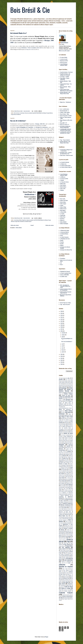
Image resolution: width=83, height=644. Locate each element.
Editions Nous (63, 217)
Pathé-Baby (70, 549)
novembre (64, 333)
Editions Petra (63, 184)
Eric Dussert (68, 442)
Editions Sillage (63, 207)
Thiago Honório (61, 590)
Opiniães (64, 540)
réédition (60, 570)
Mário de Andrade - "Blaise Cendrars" (65, 87)
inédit (71, 468)
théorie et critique (66, 588)
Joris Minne (68, 478)
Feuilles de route (63, 452)
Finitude (62, 205)
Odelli (60, 538)
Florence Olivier (61, 453)
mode (60, 533)
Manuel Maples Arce (40, 113)
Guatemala (61, 461)
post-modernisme (69, 560)
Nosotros (65, 537)
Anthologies (70, 387)
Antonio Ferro (61, 392)
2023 (62, 317)
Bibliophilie (61, 411)
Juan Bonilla (71, 479)
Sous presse (62, 584)
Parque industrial (62, 549)
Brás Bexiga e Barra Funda (67, 415)
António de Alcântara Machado (66, 390)
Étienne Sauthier (69, 443)
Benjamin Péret (61, 405)
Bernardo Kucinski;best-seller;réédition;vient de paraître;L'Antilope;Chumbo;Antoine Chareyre (66, 407)
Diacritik (62, 244)
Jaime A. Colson (66, 472)
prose (69, 563)
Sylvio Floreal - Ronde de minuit (66, 155)
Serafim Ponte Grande (66, 581)
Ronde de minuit (66, 577)
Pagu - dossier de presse (65, 304)
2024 (62, 315)
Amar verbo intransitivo (68, 384)
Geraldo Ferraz (66, 458)
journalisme (66, 479)
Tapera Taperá (61, 587)
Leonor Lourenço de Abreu (63, 491)
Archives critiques (68, 394)
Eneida (63, 442)
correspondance (61, 429)
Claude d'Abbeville (66, 425)
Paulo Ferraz (67, 552)
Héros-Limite (63, 199)
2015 (62, 354)
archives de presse (66, 395)
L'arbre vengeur (70, 482)
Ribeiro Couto (66, 573)
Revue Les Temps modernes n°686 (66, 118)
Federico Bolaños (62, 447)
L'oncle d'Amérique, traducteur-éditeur (64, 65)
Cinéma (68, 424)
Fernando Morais (62, 450)
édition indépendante (68, 436)
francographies (67, 454)
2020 (62, 323)
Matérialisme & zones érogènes (66, 525)
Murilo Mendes (69, 532)
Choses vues (27, 113)
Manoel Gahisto (66, 513)
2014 (62, 356)
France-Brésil (67, 453)
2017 (62, 329)
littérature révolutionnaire (66, 505)
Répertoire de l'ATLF (64, 61)
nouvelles (69, 536)
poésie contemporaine (66, 556)
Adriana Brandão (65, 381)
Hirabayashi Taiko (66, 467)
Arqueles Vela (67, 398)
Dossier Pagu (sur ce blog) (65, 303)
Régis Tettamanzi (66, 570)
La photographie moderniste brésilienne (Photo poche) (66, 130)
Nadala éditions (63, 187)
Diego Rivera (24, 220)
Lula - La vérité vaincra (65, 109)
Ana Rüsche (68, 385)
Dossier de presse (64, 62)
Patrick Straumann (62, 552)
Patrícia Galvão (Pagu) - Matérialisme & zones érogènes (66, 90)
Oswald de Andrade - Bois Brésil (66, 72)
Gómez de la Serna (65, 460)
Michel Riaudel (61, 531)
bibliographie (68, 409)
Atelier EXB (66, 401)
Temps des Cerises (30, 49)
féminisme (61, 449)
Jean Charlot (36, 220)
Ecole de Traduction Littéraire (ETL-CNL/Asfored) (66, 290)
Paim (60, 543)
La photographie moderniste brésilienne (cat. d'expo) (66, 132)
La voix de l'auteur (63, 486)
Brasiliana (63, 418)
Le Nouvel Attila (63, 212)
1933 (63, 378)
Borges (70, 414)
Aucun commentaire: (27, 111)
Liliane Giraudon (70, 499)
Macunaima (61, 512)
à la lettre (68, 378)
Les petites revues (64, 276)
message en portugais (68, 528)
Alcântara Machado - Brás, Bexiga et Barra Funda (65, 93)
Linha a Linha (63, 188)
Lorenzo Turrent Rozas (67, 506)
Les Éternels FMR (67, 498)
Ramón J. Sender (65, 569)
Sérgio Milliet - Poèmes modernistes (65, 79)
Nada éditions (63, 210)
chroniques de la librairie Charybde (65, 248)
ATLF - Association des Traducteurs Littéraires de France (65, 286)
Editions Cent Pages (64, 200)
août (63, 337)
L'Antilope (62, 190)
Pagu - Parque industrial (65, 140)
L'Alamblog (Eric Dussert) (65, 271)
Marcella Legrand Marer (65, 517)
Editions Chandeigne (64, 224)
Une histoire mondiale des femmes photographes (65, 127)
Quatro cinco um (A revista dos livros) (66, 261)
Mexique (45, 113)
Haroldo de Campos (63, 464)
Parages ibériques (62, 546)
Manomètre (71, 513)
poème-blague (67, 554)
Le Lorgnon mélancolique (68, 487)
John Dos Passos (69, 476)
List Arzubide (70, 501)
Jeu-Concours (68, 474)
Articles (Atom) (19, 228)
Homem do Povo (65, 468)
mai (62, 344)
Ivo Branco (67, 471)
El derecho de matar (67, 438)
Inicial (69, 470)
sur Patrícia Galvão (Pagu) (65, 166)
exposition (35, 113)
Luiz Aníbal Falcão (63, 509)
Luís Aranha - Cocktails (65, 77)
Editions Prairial (63, 209)
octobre (63, 335)
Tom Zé (66, 590)
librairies (64, 499)
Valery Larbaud (70, 595)
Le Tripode (62, 214)
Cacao (67, 418)
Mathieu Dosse (67, 526)
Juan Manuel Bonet (63, 480)
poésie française (66, 557)
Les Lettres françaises (64, 237)
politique (64, 559)
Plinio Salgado (61, 554)
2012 (62, 360)
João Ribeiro (67, 475)
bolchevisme (62, 414)
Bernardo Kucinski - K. (64, 111)
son (71, 582)
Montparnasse (64, 533)
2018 (62, 327)
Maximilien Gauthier (66, 527)
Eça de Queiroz (63, 435)
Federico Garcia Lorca (69, 447)
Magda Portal (68, 512)
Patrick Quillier (69, 550)
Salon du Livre (67, 578)
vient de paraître (67, 598)
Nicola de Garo (66, 535)
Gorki (71, 460)
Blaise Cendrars (69, 411)
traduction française (28, 221)
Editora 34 (61, 438)
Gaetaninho (70, 456)
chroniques (64, 424)
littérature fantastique (64, 502)
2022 (62, 319)
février (63, 350)
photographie (70, 553)
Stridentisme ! (30, 194)
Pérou (65, 553)
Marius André (67, 523)
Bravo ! (62, 265)
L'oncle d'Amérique (69, 484)
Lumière (64, 510)
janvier (63, 352)
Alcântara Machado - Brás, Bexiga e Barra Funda (65, 142)
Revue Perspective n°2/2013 (66, 116)
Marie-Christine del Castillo (68, 519)
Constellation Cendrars (67, 428)
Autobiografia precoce (63, 404)
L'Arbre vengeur (63, 204)
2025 (62, 313)
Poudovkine (63, 562)
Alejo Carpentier (62, 383)
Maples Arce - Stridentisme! (66, 102)
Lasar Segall (69, 486)
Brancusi (60, 415)
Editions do (62, 220)
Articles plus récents (15, 225)
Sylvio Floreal (69, 585)
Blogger (47, 637)
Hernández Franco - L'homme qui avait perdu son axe (66, 153)
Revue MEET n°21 (64, 123)
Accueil (32, 225)
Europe (61, 235)
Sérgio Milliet (66, 582)
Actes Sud (67, 380)
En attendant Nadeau (64, 234)
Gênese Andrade (68, 457)
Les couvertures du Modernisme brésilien (66, 497)
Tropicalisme (64, 595)
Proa (65, 563)
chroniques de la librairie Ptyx (66, 250)
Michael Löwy (69, 530)
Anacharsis (62, 219)
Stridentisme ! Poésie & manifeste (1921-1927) (32, 48)
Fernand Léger (69, 449)
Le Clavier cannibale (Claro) (66, 273)
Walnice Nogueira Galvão (66, 599)
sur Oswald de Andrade (65, 162)
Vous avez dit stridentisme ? (18, 121)
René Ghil (65, 571)
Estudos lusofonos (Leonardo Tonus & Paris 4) (66, 292)
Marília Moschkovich (63, 520)
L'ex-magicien (62, 483)
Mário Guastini (61, 523)
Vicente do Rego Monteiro (68, 596)
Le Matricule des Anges (65, 230)
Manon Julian (62, 514)
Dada (69, 429)
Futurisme (64, 456)
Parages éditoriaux (50, 113)
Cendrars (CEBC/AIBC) (65, 275)
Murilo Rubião (61, 534)
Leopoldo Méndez (70, 491)
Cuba (66, 429)
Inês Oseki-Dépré (64, 470)
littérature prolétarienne (68, 503)
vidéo (61, 598)
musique (67, 534)
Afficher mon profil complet (64, 51)
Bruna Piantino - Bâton (65, 114)
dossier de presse (68, 433)
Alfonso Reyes (68, 383)
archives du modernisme (65, 397)
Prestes (60, 563)
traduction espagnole (68, 591)
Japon (71, 472)
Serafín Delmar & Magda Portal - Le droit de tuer (66, 150)
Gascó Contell (61, 457)
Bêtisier (21, 220)
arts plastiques (22, 113)
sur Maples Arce (63, 164)
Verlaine (60, 596)
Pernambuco (63, 258)
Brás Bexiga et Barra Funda (66, 417)
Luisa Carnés (71, 508)
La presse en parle (64, 59)
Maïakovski (61, 513)
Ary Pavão (61, 401)
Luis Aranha (64, 508)
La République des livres (65, 239)
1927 (60, 378)
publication (62, 565)
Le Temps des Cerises (64, 182)
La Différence (63, 177)
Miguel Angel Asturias (68, 531)
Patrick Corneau (63, 550)
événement (31, 113)
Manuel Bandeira (69, 514)
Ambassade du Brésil (62, 385)
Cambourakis (63, 215)
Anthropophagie (63, 388)
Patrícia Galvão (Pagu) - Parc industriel (66, 84)
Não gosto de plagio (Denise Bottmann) (66, 295)
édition (68, 435)
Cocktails (64, 426)
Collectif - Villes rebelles (65, 112)
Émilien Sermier (66, 441)
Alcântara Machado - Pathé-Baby (66, 82)
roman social (65, 576)
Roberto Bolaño (63, 574)
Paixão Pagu (66, 543)
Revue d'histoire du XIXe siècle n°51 (66, 121)
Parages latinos (13, 114)
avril (63, 346)
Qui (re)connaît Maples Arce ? (19, 33)
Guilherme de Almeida (69, 461)
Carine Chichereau (66, 420)
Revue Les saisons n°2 (65, 125)
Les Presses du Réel (64, 179)
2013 (62, 358)
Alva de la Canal (17, 113)
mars (63, 348)
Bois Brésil (68, 412)
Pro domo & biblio (64, 57)
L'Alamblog (65, 482)
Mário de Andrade (69, 522)
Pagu (68, 541)
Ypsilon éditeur (63, 202)
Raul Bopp (70, 569)
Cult (61, 263)
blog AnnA (63, 412)
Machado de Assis (69, 510)
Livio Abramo (61, 506)
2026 (62, 311)
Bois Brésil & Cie (30, 10)
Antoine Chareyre (64, 43)
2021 (62, 321)
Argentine (61, 398)
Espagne (64, 443)
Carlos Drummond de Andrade (66, 420)
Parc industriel (66, 547)
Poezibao (62, 242)
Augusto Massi (68, 403)
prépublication (69, 562)
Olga (67, 538)
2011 (61, 362)
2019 (62, 325)
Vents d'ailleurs (63, 185)
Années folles (65, 386)
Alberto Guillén (71, 381)
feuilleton (69, 451)
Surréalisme (63, 585)
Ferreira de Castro (70, 450)
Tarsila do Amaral (69, 587)
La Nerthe (62, 180)
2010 (62, 364)
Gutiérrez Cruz (69, 462)
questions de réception (66, 567)
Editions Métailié (63, 222)
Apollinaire (66, 392)
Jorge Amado (62, 478)
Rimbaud (71, 573)
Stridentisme (19, 114)
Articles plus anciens (50, 225)
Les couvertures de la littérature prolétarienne (66, 495)
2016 (62, 331)
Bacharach (70, 404)
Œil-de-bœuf (64, 538)
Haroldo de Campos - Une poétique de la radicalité (65, 74)
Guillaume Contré (63, 462)
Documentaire (66, 432)
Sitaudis (62, 240)
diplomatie (61, 432)
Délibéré (62, 245)
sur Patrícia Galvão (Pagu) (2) (66, 167)
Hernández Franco (65, 465)
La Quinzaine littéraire (64, 232)
